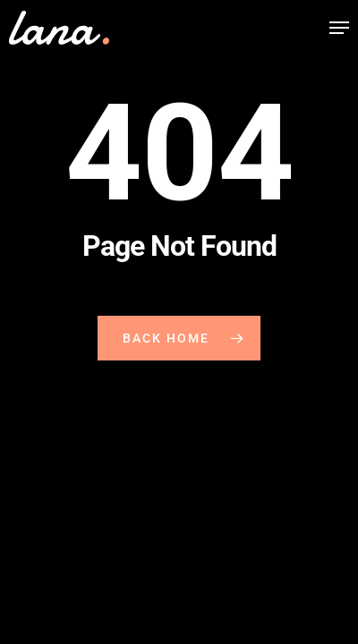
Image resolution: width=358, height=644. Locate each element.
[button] (339, 28)
